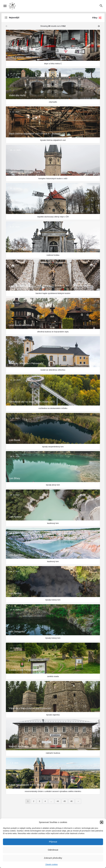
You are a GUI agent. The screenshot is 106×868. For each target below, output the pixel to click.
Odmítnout (53, 850)
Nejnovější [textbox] (14, 18)
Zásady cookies (52, 864)
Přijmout (53, 842)
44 (58, 801)
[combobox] (34, 18)
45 (65, 801)
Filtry (97, 18)
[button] (102, 822)
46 (71, 801)
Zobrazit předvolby (53, 858)
